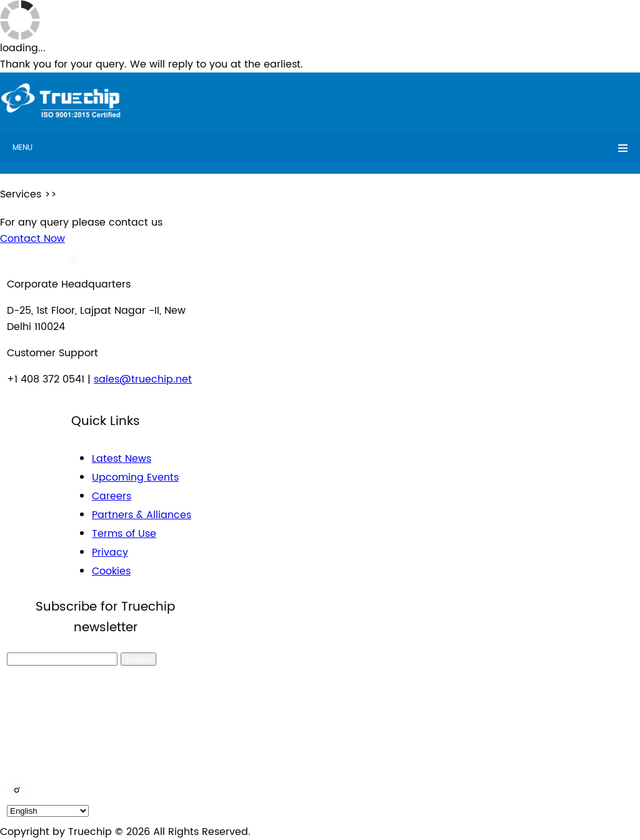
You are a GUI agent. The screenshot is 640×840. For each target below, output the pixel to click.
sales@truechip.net (143, 379)
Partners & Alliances (142, 515)
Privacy (110, 552)
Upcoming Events (135, 477)
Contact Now (32, 239)
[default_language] (48, 811)
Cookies (111, 571)
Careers (112, 496)
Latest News (122, 459)
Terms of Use (124, 534)
